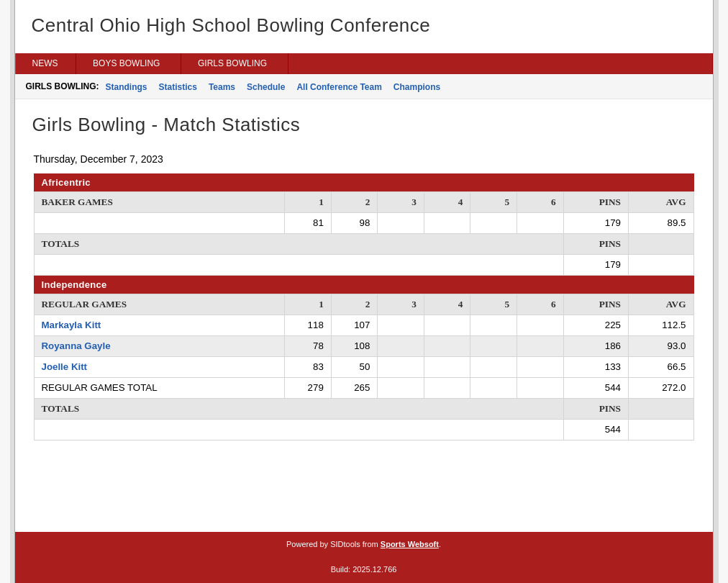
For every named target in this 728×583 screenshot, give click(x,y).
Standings (127, 87)
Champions (417, 87)
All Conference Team (339, 87)
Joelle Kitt (65, 367)
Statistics (178, 87)
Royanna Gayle (76, 346)
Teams (222, 87)
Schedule (266, 87)
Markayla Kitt (72, 325)
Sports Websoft (410, 544)
